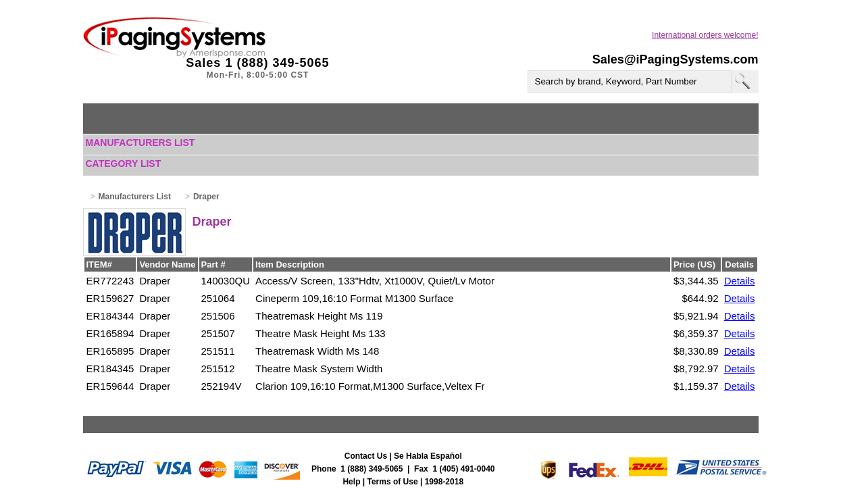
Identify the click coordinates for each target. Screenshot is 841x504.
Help (351, 482)
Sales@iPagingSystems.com (676, 59)
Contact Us (366, 456)
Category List (124, 163)
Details (740, 281)
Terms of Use (393, 482)
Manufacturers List (141, 143)
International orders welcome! (705, 35)
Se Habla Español (428, 456)
